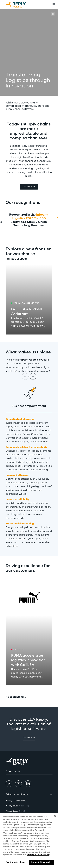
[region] (29, 840)
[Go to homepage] (19, 4)
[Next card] (33, 376)
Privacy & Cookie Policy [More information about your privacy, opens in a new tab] (38, 855)
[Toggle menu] (54, 4)
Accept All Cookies (42, 862)
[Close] (55, 816)
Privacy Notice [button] (17, 806)
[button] (29, 187)
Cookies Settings (15, 862)
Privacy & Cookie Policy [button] (16, 801)
